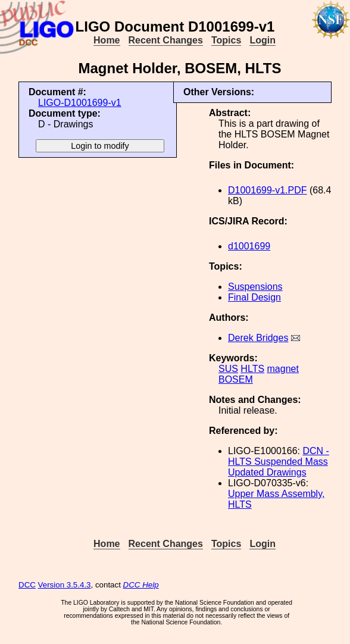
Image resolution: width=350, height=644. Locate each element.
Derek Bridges (258, 338)
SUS (228, 369)
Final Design (254, 297)
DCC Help (141, 585)
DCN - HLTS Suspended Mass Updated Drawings (279, 462)
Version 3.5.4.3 (65, 585)
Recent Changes (166, 40)
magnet (283, 369)
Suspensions (255, 287)
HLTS (252, 369)
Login (262, 40)
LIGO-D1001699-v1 (80, 103)
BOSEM (236, 379)
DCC (27, 585)
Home (107, 40)
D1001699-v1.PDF (268, 190)
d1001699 (249, 246)
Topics (226, 40)
